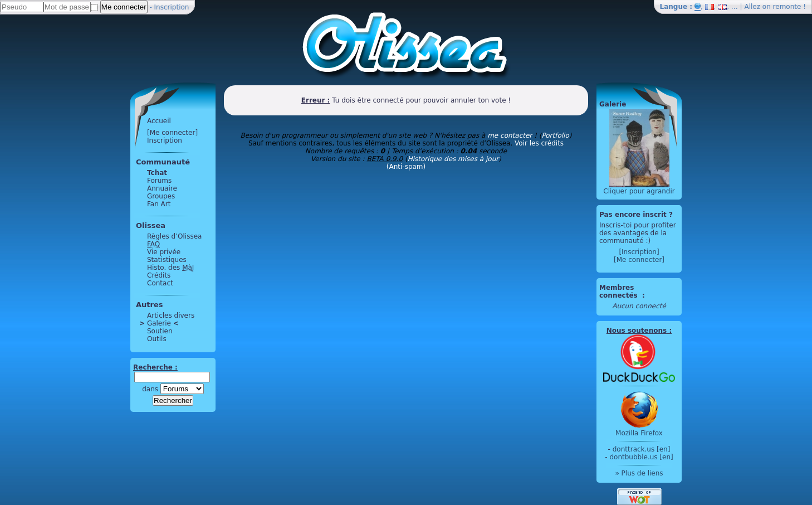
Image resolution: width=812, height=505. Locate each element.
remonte (787, 7)
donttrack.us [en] (642, 449)
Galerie (159, 323)
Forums (159, 181)
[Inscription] (639, 252)
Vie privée (164, 252)
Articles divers (171, 315)
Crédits (159, 275)
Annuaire (162, 188)
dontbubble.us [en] (641, 457)
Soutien (160, 331)
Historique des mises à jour (453, 159)
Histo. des (170, 268)
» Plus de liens (639, 473)
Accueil (159, 121)
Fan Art (159, 204)
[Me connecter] (172, 133)
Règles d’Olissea (174, 236)
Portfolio (555, 135)
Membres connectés (620, 292)
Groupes (161, 196)
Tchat (157, 173)
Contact (160, 283)
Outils (157, 339)
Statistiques (167, 260)
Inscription (172, 7)
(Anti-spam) (406, 167)
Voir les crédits (539, 143)
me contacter (510, 135)
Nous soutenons (637, 331)
